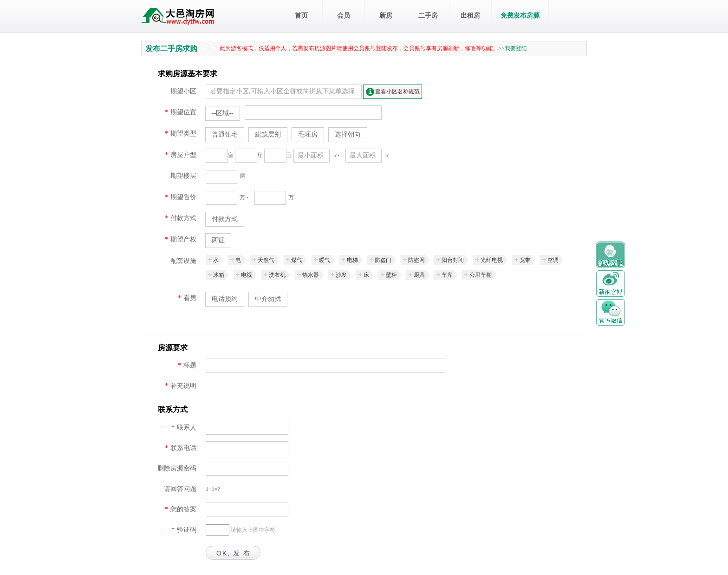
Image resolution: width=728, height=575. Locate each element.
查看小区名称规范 (397, 91)
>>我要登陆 (513, 48)
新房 (386, 16)
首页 (301, 16)
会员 (344, 16)
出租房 (470, 16)
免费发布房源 (520, 16)
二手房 (428, 16)
